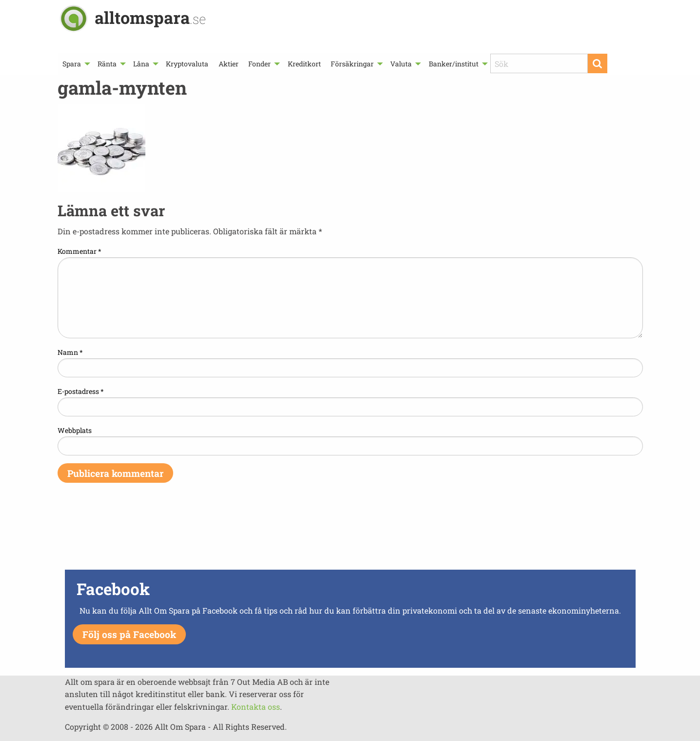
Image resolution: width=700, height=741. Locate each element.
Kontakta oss (256, 707)
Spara (72, 64)
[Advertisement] (350, 533)
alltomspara (150, 17)
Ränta (107, 64)
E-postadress (81, 391)
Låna (141, 64)
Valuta (401, 64)
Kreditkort (304, 64)
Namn (70, 352)
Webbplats (75, 430)
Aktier (229, 64)
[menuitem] (75, 64)
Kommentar (80, 251)
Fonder (260, 64)
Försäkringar (352, 64)
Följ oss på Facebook (129, 634)
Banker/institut (454, 64)
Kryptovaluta (187, 64)
